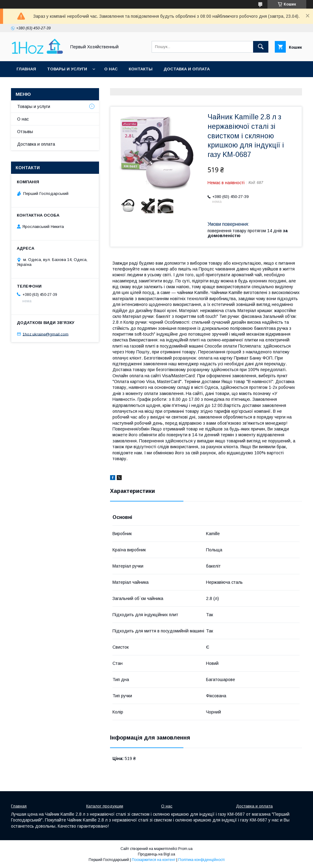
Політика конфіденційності (201, 860)
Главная (26, 69)
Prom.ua (185, 849)
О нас (111, 69)
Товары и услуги (67, 69)
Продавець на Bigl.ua (156, 854)
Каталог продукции (105, 806)
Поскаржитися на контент (154, 860)
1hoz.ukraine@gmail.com (46, 334)
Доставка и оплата (187, 69)
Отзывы (25, 132)
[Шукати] (261, 47)
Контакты (141, 69)
